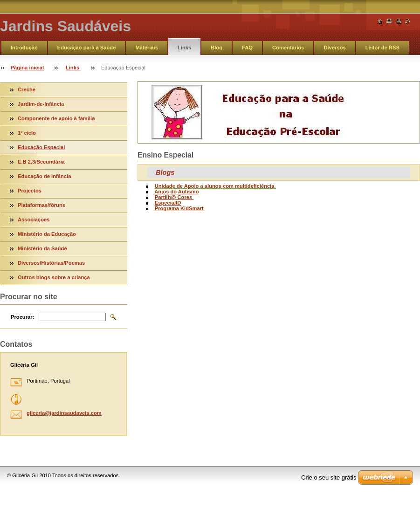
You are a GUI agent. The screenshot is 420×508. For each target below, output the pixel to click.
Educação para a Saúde (87, 48)
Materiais (147, 48)
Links (184, 48)
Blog (217, 48)
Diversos (334, 48)
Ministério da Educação (47, 234)
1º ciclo (27, 133)
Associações (34, 220)
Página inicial (28, 68)
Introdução (24, 48)
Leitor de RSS (382, 48)
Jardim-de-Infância (41, 104)
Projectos (30, 191)
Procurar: (22, 317)
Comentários (288, 48)
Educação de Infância (44, 176)
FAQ (247, 48)
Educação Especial (41, 147)
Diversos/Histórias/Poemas (51, 263)
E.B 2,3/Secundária (41, 162)
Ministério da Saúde (42, 248)
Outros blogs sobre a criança (54, 277)
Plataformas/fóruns (41, 205)
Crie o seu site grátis (329, 477)
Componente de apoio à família (56, 118)
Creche (27, 89)
